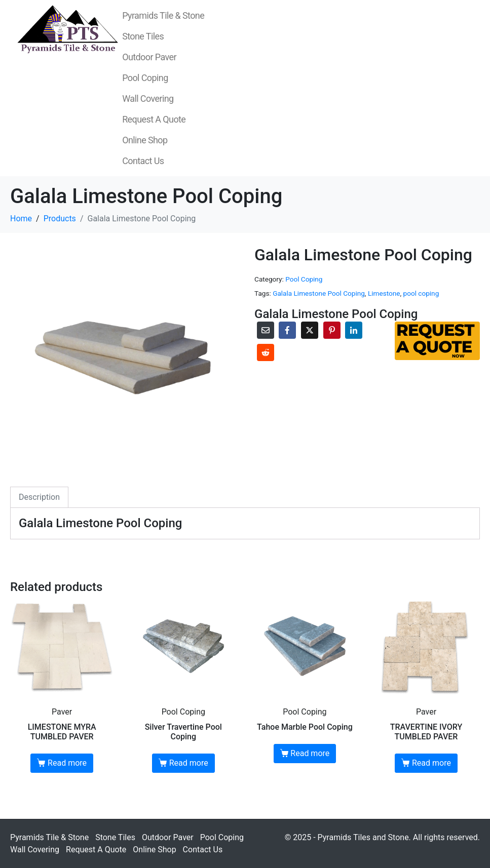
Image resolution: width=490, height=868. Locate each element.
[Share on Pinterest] (332, 330)
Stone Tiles (143, 36)
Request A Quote (154, 119)
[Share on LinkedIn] (354, 330)
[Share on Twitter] (310, 330)
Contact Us (143, 161)
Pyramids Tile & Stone (163, 15)
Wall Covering (148, 98)
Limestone (384, 293)
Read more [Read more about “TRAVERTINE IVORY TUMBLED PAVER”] (431, 763)
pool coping (421, 293)
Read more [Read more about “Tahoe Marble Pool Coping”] (310, 753)
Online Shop (145, 140)
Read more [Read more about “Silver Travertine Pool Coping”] (189, 763)
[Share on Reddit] (266, 352)
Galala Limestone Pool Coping (319, 293)
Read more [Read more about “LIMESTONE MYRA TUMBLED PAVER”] (67, 763)
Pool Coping (145, 78)
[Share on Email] (266, 330)
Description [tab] (39, 497)
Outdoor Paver (149, 57)
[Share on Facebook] (287, 330)
